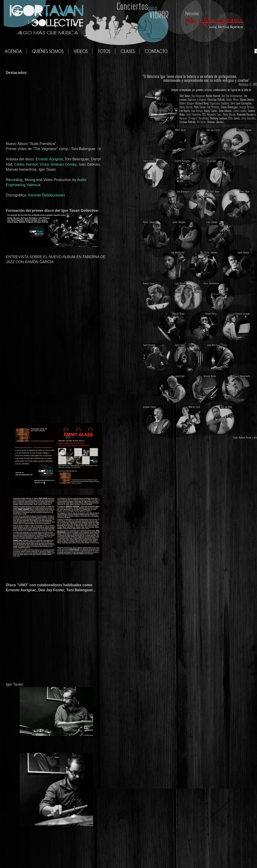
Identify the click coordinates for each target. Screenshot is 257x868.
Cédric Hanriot (26, 164)
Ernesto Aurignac (50, 159)
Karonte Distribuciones (46, 195)
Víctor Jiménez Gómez (58, 164)
